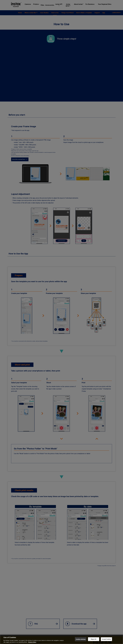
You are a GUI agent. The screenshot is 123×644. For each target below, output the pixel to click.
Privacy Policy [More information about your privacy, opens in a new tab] (32, 642)
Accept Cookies (106, 639)
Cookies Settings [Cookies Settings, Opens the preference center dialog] (81, 639)
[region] (61, 639)
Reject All (94, 639)
